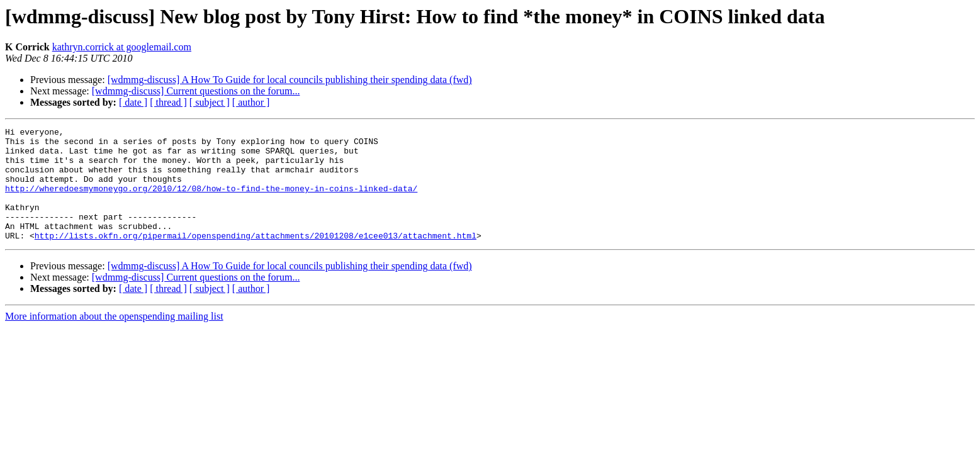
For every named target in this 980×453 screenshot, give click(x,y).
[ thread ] (168, 102)
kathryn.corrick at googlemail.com (122, 47)
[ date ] (133, 102)
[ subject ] (210, 102)
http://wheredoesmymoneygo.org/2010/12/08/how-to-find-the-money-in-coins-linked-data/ (211, 201)
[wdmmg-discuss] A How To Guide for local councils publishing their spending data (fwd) (290, 80)
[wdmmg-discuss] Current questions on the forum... (196, 91)
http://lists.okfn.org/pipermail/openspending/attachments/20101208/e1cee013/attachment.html (256, 258)
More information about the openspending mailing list (114, 339)
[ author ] (251, 102)
